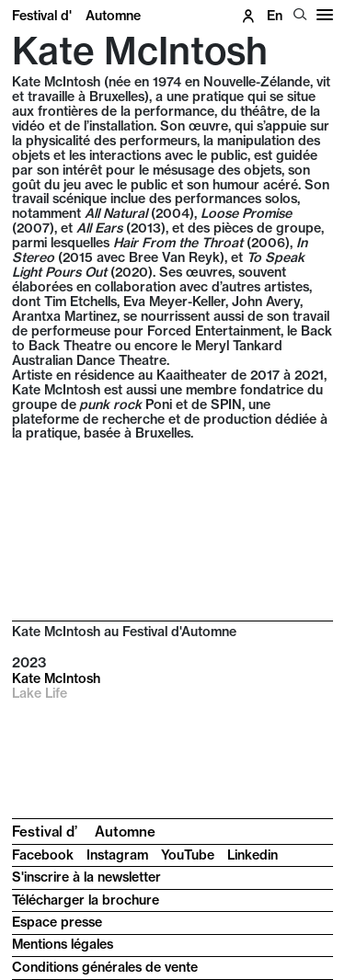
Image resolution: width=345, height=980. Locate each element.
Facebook (43, 855)
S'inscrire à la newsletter (86, 877)
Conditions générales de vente (105, 967)
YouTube (188, 855)
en (275, 16)
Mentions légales (63, 944)
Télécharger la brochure (86, 900)
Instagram (117, 855)
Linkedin (253, 855)
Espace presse (57, 922)
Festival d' (76, 16)
